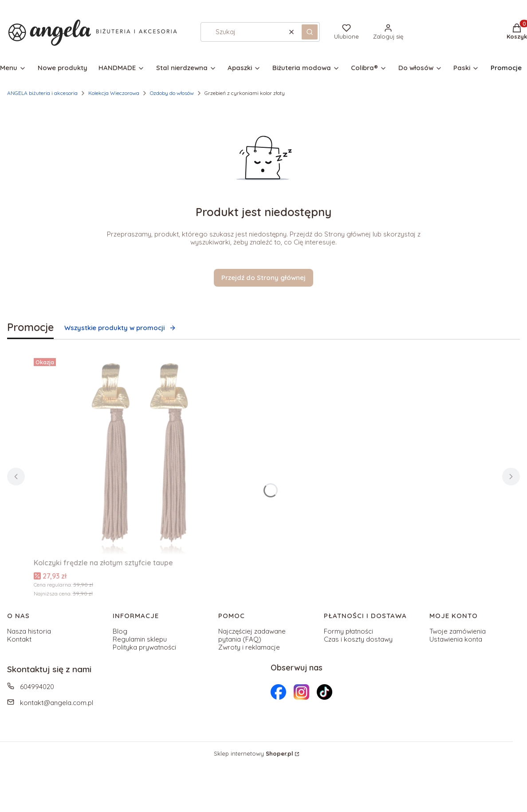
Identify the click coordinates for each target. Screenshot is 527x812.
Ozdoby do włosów (172, 93)
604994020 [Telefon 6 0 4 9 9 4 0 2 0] (37, 687)
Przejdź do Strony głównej (263, 278)
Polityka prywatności (144, 647)
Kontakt (19, 639)
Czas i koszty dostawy (358, 639)
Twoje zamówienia (458, 631)
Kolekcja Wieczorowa (114, 93)
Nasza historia (29, 631)
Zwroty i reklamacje (249, 647)
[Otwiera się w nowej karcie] (278, 692)
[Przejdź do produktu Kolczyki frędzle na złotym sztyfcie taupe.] (145, 454)
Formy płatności (348, 631)
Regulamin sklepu (140, 639)
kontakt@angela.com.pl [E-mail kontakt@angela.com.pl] (57, 703)
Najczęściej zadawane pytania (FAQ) (252, 635)
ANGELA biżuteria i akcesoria (42, 93)
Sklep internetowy (254, 753)
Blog (120, 631)
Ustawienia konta (456, 639)
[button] (310, 32)
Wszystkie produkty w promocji (120, 328)
